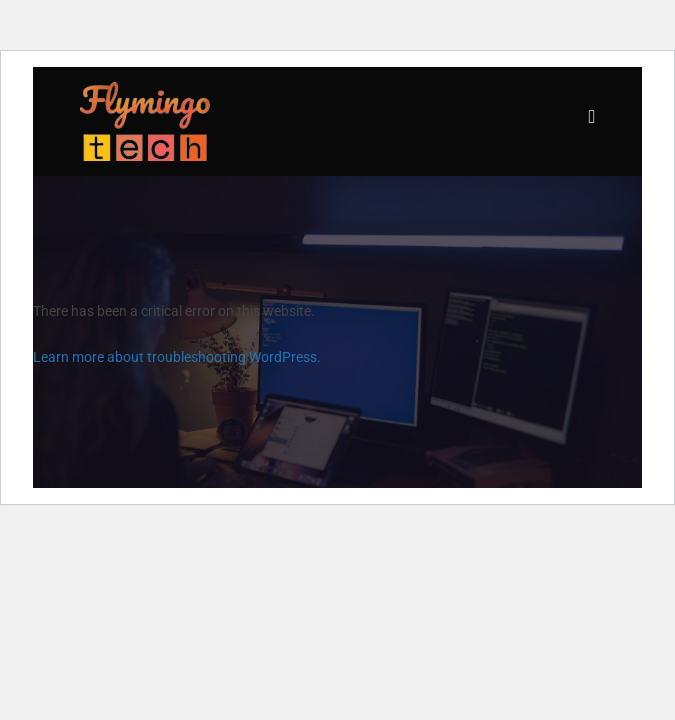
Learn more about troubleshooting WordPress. (177, 357)
